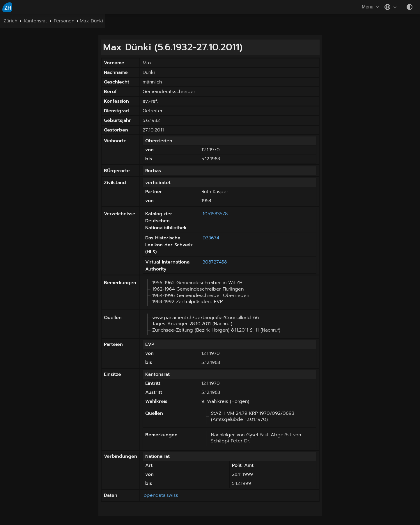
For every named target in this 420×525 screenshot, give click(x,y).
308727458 (215, 262)
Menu (371, 7)
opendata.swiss (161, 495)
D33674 (211, 238)
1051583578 (215, 214)
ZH (8, 8)
